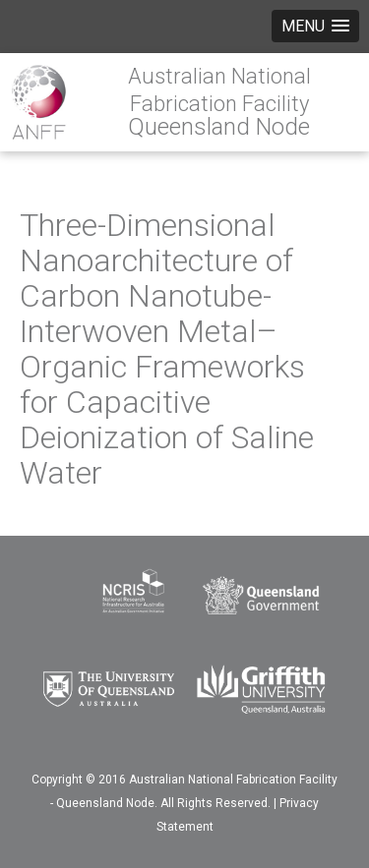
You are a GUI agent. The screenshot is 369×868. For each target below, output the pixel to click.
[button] (315, 26)
